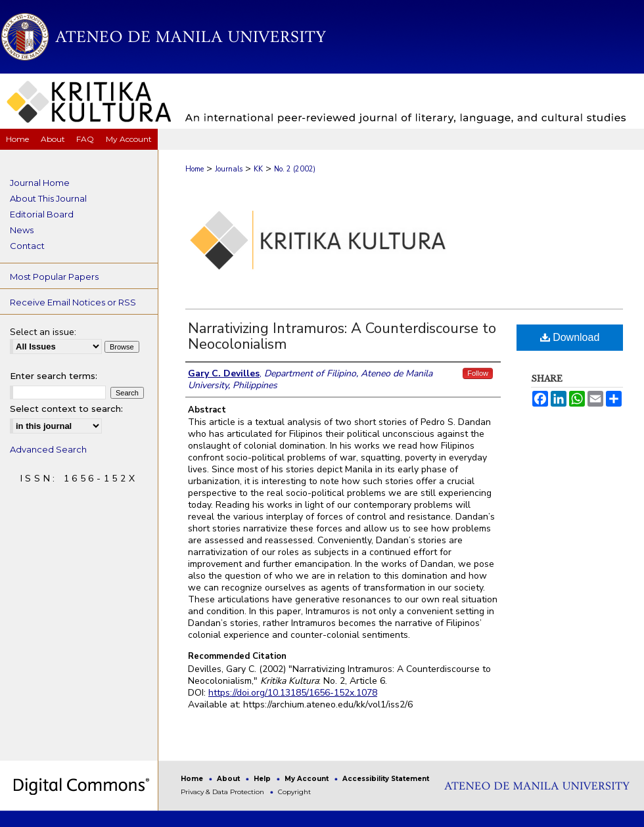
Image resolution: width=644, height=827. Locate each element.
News (22, 230)
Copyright (294, 792)
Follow (478, 373)
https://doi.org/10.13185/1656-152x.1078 (293, 693)
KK (258, 169)
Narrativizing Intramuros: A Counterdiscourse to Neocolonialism (342, 336)
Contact (27, 246)
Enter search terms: (54, 376)
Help (263, 779)
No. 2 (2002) (295, 169)
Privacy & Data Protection (223, 792)
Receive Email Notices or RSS (73, 302)
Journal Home (40, 183)
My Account (308, 779)
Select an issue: (43, 332)
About (229, 779)
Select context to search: (66, 409)
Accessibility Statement (386, 779)
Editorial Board (42, 214)
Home (195, 169)
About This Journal (48, 198)
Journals (229, 169)
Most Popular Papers (54, 277)
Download (570, 337)
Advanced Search (48, 449)
